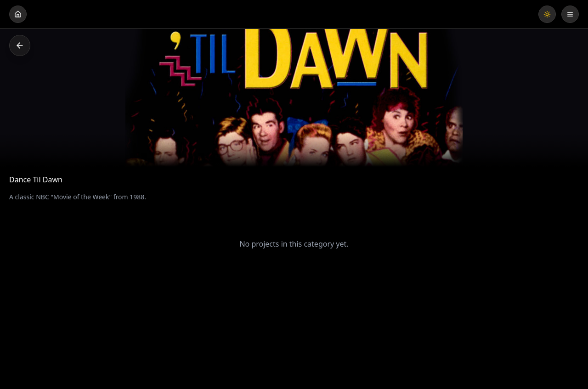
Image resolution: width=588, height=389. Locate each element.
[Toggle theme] (547, 14)
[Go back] (20, 45)
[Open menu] (570, 14)
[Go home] (18, 14)
